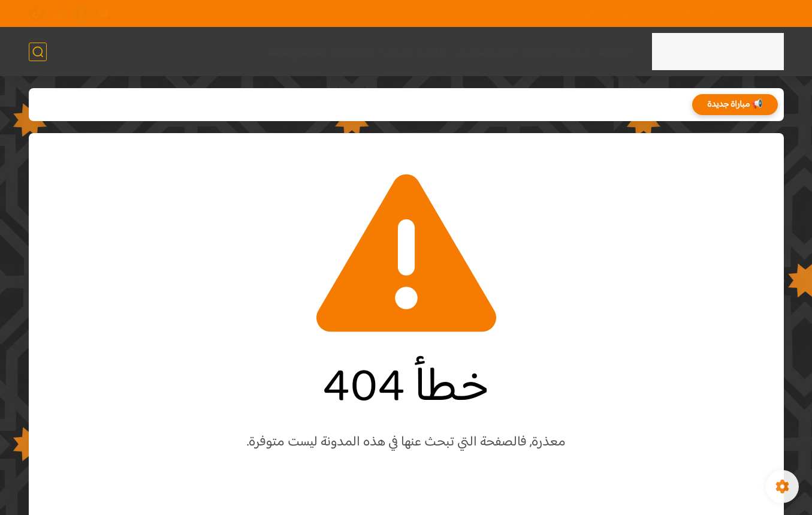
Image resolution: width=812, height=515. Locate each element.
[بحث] (38, 52)
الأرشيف (585, 14)
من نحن (766, 14)
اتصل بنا (544, 14)
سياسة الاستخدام (711, 14)
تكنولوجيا (352, 52)
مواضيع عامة (296, 52)
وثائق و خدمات (414, 52)
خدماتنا (615, 52)
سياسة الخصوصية (640, 14)
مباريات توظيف (556, 52)
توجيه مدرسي (485, 52)
